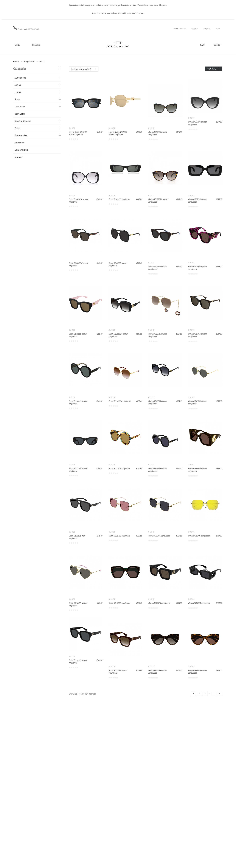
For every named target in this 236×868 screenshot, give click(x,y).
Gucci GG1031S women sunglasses (157, 335)
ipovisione (20, 143)
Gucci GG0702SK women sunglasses (158, 201)
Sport (17, 99)
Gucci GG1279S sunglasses (119, 536)
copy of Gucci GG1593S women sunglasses (118, 133)
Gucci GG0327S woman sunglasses (197, 123)
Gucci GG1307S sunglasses (159, 603)
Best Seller (20, 114)
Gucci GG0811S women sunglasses (197, 201)
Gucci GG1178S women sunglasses (157, 402)
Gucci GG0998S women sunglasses (78, 335)
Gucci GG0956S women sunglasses (197, 268)
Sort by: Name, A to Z (81, 69)
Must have (20, 107)
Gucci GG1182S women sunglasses (197, 402)
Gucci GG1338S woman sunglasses (78, 661)
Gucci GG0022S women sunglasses (157, 133)
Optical (18, 85)
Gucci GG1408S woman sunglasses (157, 672)
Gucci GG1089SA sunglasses (120, 401)
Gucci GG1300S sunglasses (119, 603)
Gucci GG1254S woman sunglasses (197, 470)
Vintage (18, 157)
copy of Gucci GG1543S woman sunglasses (78, 133)
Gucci (72, 128)
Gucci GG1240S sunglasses (119, 468)
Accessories (21, 135)
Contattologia (21, 150)
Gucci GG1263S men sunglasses (77, 537)
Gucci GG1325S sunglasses (199, 603)
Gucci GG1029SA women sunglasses (118, 335)
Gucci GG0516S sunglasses (119, 199)
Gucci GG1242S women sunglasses (157, 470)
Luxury (18, 92)
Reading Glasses (23, 121)
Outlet (18, 128)
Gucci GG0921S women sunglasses (157, 268)
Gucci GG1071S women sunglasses (197, 335)
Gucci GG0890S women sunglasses (118, 264)
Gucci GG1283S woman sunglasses (78, 604)
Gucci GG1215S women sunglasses (78, 470)
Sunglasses (20, 78)
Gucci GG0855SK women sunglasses (78, 264)
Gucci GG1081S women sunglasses (78, 402)
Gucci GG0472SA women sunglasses (78, 201)
